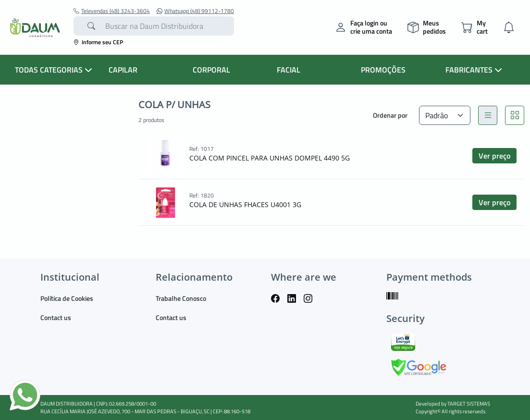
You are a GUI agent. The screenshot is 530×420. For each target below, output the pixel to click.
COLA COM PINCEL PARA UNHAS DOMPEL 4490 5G (270, 158)
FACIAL (289, 70)
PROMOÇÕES (383, 70)
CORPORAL (211, 70)
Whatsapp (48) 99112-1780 (195, 11)
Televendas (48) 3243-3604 (112, 11)
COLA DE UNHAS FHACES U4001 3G (245, 204)
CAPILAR (123, 70)
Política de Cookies (67, 298)
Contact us (56, 317)
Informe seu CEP (98, 42)
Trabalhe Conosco (181, 298)
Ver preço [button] (494, 156)
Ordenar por (390, 115)
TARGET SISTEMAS (469, 404)
